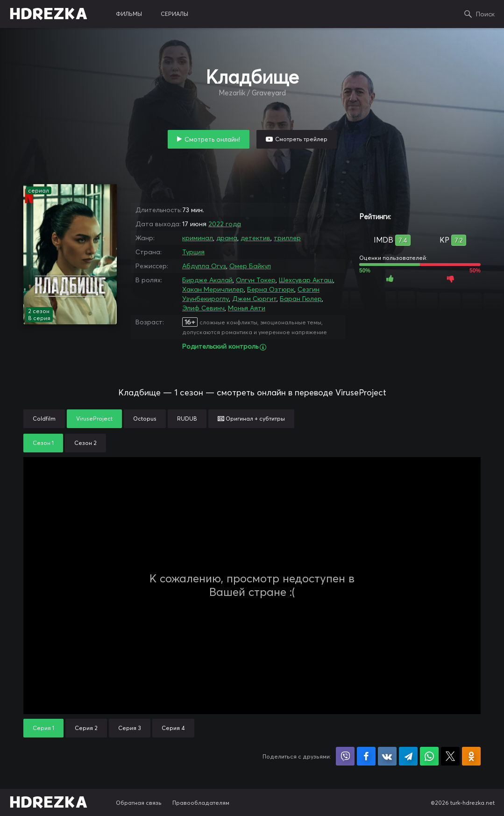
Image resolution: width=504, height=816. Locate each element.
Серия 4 (173, 728)
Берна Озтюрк (271, 289)
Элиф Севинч (203, 308)
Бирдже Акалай (207, 280)
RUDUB (187, 419)
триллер (287, 238)
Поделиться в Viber (345, 756)
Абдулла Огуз (204, 266)
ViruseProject (94, 419)
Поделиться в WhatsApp (429, 756)
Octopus (145, 419)
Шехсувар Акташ (306, 280)
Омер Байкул (250, 266)
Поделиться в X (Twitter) (450, 756)
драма (227, 238)
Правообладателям (201, 803)
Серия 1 (43, 728)
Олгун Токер (256, 280)
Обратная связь (139, 803)
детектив (256, 238)
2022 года (225, 224)
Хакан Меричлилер (213, 289)
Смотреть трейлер (301, 139)
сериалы (174, 14)
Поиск (485, 14)
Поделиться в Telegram (408, 756)
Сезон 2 (85, 443)
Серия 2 (86, 728)
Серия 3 (130, 728)
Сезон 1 (43, 443)
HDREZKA (49, 14)
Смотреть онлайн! (212, 139)
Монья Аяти (247, 308)
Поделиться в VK (387, 756)
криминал (198, 238)
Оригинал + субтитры (251, 419)
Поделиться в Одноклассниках (471, 756)
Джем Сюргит (254, 299)
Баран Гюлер (301, 299)
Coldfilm (44, 419)
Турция (193, 252)
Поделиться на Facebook (366, 756)
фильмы (129, 14)
